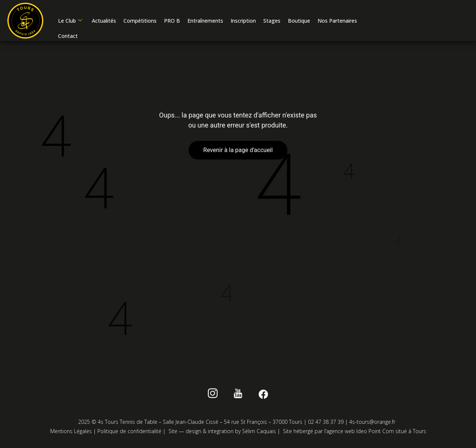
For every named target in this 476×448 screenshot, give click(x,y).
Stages (272, 21)
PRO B (172, 21)
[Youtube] (238, 395)
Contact (68, 36)
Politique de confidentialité (129, 431)
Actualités (104, 21)
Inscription (243, 21)
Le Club (70, 21)
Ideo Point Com (375, 431)
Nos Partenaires (337, 21)
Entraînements (205, 21)
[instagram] (214, 395)
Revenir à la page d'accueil (238, 150)
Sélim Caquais (259, 431)
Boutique (299, 21)
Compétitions (140, 21)
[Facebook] (262, 395)
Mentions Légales (71, 431)
